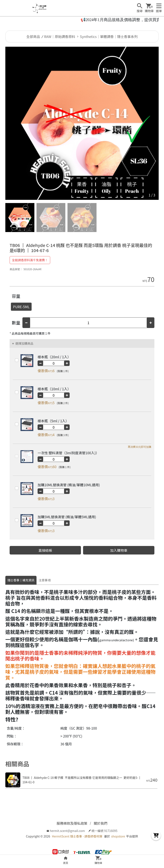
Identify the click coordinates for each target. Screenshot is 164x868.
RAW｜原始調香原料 (60, 36)
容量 (16, 296)
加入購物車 (119, 550)
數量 (16, 323)
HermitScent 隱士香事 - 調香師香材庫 (77, 836)
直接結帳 (45, 550)
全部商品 (33, 36)
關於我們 (101, 823)
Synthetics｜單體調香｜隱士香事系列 (109, 36)
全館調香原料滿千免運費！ (30, 260)
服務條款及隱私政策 (72, 823)
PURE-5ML (21, 307)
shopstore (118, 836)
